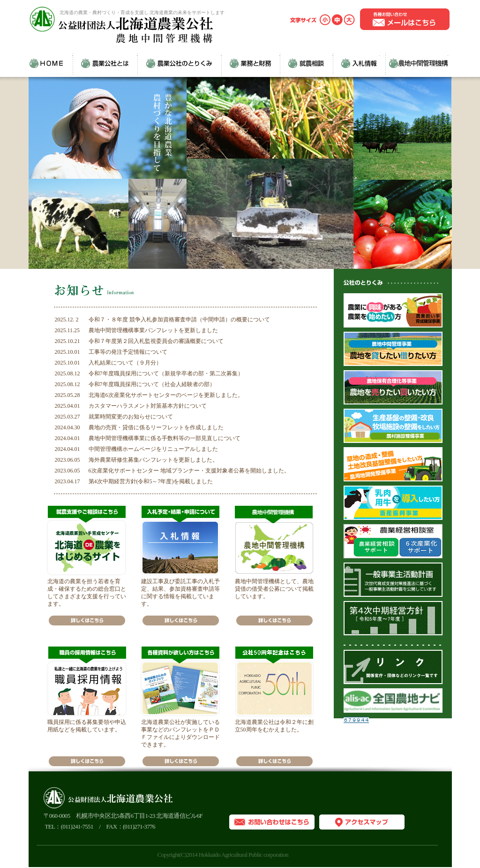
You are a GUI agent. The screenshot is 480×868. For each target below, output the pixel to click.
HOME (51, 63)
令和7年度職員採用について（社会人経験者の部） (152, 384)
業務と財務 (251, 63)
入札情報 (356, 63)
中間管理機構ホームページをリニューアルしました (153, 449)
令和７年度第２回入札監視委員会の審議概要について (156, 341)
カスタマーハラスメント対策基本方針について (148, 406)
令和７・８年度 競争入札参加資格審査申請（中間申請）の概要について (179, 320)
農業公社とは (105, 63)
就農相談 (306, 63)
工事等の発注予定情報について (128, 352)
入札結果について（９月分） (125, 363)
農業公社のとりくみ (179, 63)
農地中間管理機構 (414, 63)
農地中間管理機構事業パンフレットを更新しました (153, 330)
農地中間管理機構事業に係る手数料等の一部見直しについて (165, 438)
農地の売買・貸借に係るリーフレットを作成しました (156, 427)
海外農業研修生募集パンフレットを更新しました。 (153, 460)
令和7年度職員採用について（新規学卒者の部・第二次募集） (166, 373)
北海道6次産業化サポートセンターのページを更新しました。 (166, 395)
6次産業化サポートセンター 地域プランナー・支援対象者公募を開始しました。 (189, 471)
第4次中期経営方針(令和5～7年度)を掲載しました (151, 481)
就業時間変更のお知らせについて (131, 417)
